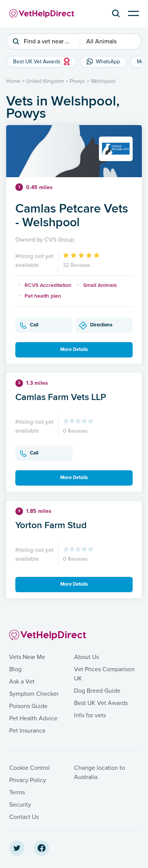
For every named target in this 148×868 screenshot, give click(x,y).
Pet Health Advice (33, 718)
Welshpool (103, 81)
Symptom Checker (34, 694)
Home (13, 81)
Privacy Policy (28, 780)
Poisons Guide (28, 706)
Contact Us (24, 817)
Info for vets (90, 715)
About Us (86, 657)
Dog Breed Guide (97, 691)
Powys (77, 81)
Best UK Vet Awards (101, 703)
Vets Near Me (27, 657)
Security (20, 805)
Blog (15, 669)
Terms (17, 792)
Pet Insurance (27, 731)
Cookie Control (30, 768)
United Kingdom (45, 81)
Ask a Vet (22, 682)
